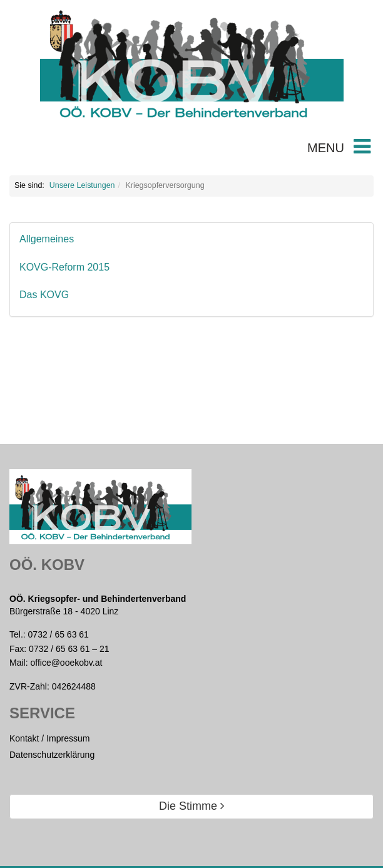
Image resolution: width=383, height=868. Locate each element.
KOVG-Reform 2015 (64, 267)
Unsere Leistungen (82, 185)
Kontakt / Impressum (49, 738)
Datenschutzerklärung (52, 755)
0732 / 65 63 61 (59, 634)
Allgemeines (47, 239)
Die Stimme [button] (191, 806)
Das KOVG (44, 295)
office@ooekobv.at (66, 663)
